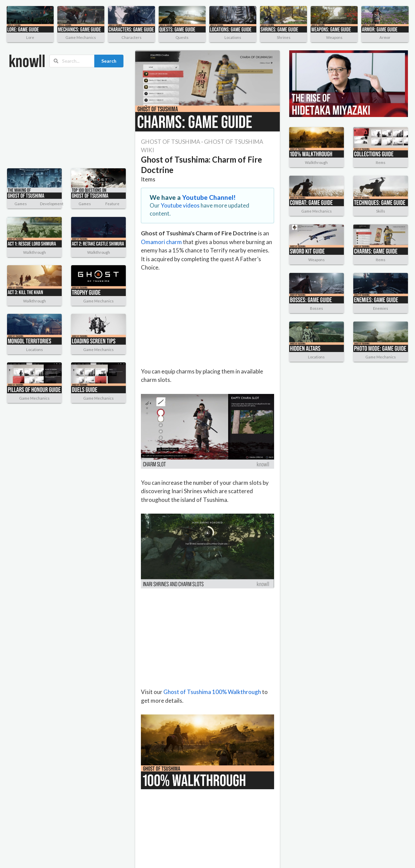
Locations (233, 37)
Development (52, 204)
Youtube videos (180, 205)
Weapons (334, 37)
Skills (381, 211)
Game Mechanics (81, 37)
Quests (182, 37)
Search (109, 61)
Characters (132, 37)
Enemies (381, 308)
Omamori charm (161, 242)
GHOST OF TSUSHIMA (171, 142)
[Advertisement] (55, 118)
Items (148, 179)
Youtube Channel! (209, 197)
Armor (385, 37)
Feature (112, 204)
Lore (30, 37)
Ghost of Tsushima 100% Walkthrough (212, 692)
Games (21, 204)
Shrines (284, 37)
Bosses (317, 308)
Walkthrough (35, 252)
